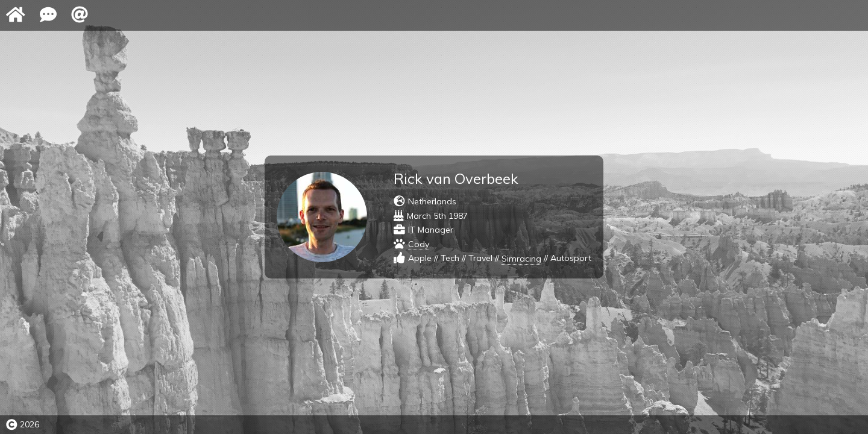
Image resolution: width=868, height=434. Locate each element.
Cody (419, 244)
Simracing (521, 259)
